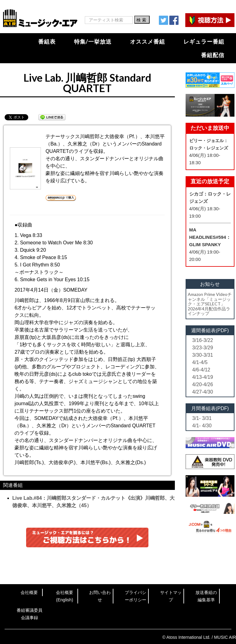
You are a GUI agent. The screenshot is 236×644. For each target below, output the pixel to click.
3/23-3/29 (203, 348)
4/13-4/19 (203, 377)
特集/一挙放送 (93, 41)
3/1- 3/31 (202, 418)
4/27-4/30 (203, 392)
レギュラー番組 (204, 41)
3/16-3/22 (203, 340)
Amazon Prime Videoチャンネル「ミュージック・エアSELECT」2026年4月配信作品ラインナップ (210, 304)
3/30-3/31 (203, 355)
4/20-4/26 (203, 384)
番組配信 (213, 55)
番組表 (47, 41)
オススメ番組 (147, 41)
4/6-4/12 (201, 370)
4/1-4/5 (200, 362)
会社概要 (29, 592)
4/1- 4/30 (202, 426)
